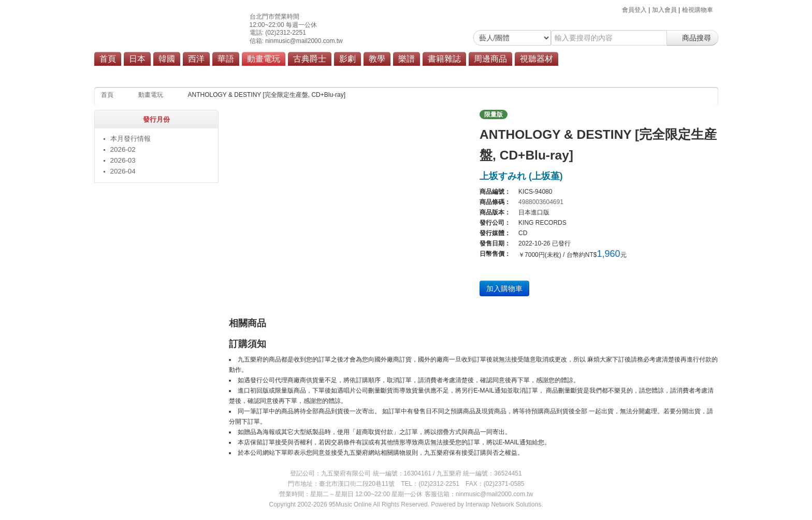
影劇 (347, 59)
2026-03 (123, 160)
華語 (226, 59)
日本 (137, 59)
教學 (377, 59)
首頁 (108, 59)
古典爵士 (310, 59)
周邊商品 (490, 59)
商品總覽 (346, 74)
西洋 (196, 59)
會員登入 (634, 10)
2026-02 (123, 149)
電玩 (316, 74)
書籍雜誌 (444, 59)
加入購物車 (504, 288)
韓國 (167, 59)
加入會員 (664, 10)
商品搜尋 (692, 38)
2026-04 (123, 171)
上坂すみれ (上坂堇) (521, 176)
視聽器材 (536, 59)
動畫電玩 (264, 59)
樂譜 (407, 59)
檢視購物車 (698, 10)
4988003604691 (541, 202)
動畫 (292, 74)
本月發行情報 (130, 139)
